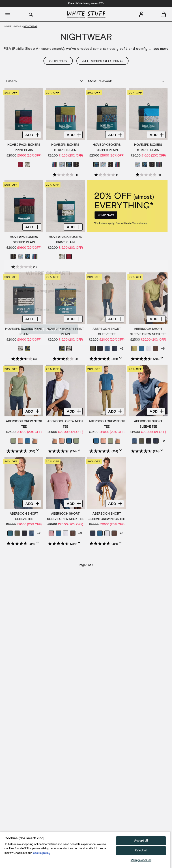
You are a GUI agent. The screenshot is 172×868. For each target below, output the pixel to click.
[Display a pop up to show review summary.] (121, 359)
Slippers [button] (58, 61)
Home (8, 26)
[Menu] (8, 14)
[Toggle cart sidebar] (164, 14)
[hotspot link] (127, 206)
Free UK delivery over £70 (86, 4)
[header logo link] (86, 14)
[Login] (141, 14)
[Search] (31, 14)
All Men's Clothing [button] (102, 61)
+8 (163, 349)
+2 (122, 349)
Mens (18, 26)
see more (161, 49)
